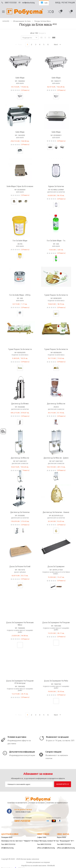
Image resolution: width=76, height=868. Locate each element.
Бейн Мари (20, 78)
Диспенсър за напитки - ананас (56, 512)
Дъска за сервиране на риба (56, 681)
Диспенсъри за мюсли (56, 409)
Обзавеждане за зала (22, 21)
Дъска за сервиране (56, 566)
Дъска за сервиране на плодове (56, 622)
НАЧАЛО (6, 21)
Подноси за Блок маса (56, 301)
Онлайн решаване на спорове (38, 862)
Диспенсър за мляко (20, 404)
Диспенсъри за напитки (56, 192)
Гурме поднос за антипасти (56, 295)
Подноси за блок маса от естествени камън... (56, 573)
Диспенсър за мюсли (56, 404)
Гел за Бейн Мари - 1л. (56, 241)
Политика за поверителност (57, 803)
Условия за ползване (37, 803)
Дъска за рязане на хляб (20, 566)
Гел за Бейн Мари (20, 241)
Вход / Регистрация (65, 3)
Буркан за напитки (56, 186)
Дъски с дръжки (20, 572)
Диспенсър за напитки (20, 512)
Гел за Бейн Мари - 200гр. (20, 295)
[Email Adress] (29, 784)
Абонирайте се (63, 784)
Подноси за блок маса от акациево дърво (20, 631)
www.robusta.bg (23, 812)
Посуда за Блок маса (42, 21)
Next (57, 44)
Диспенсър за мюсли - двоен (56, 458)
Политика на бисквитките (17, 803)
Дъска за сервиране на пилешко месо (20, 624)
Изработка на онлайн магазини (34, 865)
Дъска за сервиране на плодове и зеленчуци (20, 682)
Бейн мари (20, 83)
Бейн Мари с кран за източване (20, 186)
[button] (53, 12)
